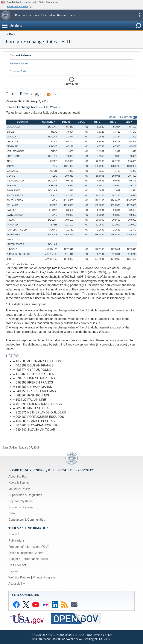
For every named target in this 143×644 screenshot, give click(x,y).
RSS (40, 94)
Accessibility (17, 584)
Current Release (21, 55)
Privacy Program (44, 577)
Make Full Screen (123, 117)
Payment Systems (20, 501)
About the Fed (18, 476)
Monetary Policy (19, 489)
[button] (7, 15)
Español (14, 571)
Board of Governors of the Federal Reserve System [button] (46, 15)
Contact (14, 534)
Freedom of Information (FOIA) (29, 547)
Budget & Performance (24, 559)
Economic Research (22, 507)
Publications (16, 541)
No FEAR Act (17, 565)
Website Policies (19, 577)
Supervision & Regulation (25, 495)
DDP (52, 94)
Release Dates (19, 63)
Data (12, 34)
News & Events (19, 483)
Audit (44, 559)
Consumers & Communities (27, 520)
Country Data (18, 71)
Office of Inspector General (26, 553)
